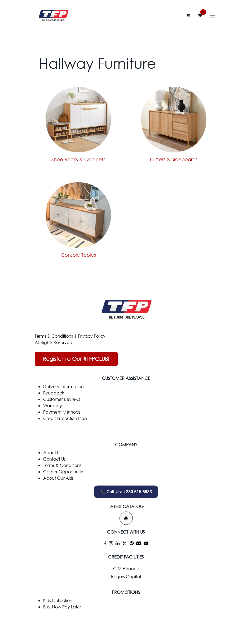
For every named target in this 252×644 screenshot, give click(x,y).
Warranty (53, 405)
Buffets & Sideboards (174, 159)
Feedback (54, 393)
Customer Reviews (62, 399)
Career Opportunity (63, 472)
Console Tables (78, 255)
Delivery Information (63, 386)
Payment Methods (62, 412)
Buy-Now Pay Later (62, 607)
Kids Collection (58, 600)
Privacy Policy (92, 336)
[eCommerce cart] (188, 15)
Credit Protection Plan (65, 418)
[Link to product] (78, 120)
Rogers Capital (126, 576)
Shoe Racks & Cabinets (78, 159)
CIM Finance (126, 568)
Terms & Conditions (54, 336)
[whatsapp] (126, 626)
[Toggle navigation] (212, 15)
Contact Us (54, 459)
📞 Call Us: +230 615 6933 (126, 492)
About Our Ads (58, 478)
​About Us (52, 452)
